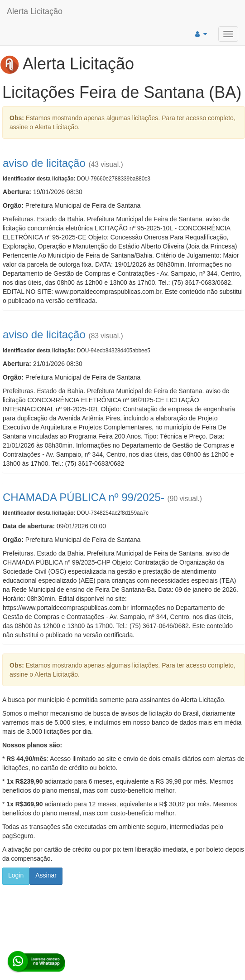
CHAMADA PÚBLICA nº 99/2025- (84, 497)
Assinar (46, 875)
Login (16, 875)
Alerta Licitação (35, 11)
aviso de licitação (44, 163)
